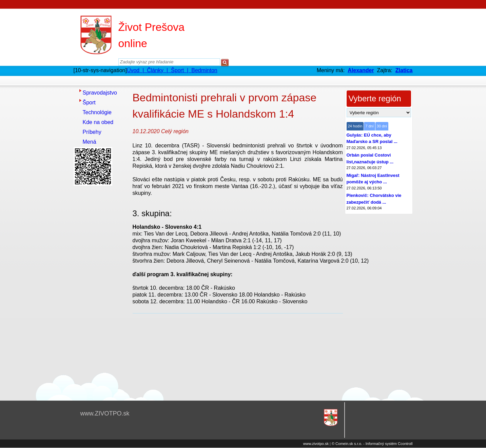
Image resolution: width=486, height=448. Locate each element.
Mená (90, 142)
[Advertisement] (101, 290)
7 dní (369, 126)
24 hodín (355, 126)
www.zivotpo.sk (316, 444)
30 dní (382, 126)
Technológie (97, 112)
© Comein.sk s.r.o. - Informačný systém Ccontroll (372, 444)
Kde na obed (98, 122)
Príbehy (92, 132)
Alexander (361, 70)
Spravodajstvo (100, 93)
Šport (89, 103)
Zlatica (404, 70)
